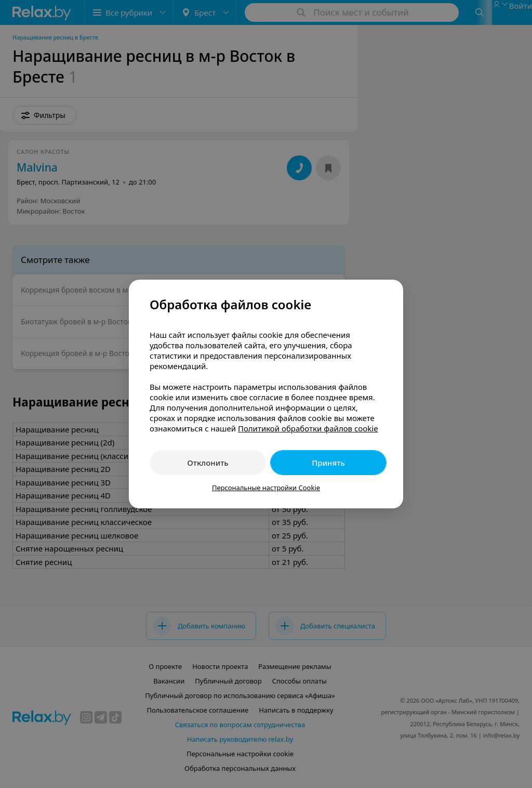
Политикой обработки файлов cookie (308, 428)
